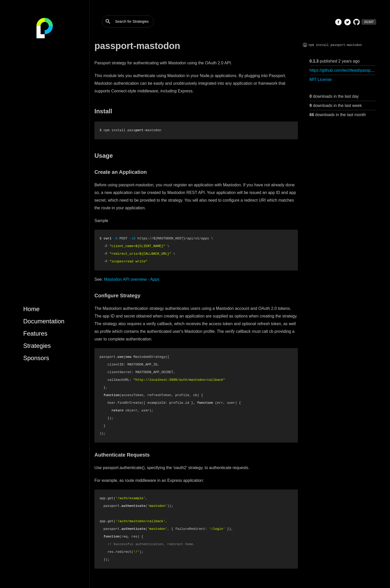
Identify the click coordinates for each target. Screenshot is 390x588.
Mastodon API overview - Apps (132, 279)
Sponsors (36, 358)
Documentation (44, 321)
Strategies (37, 346)
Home (31, 309)
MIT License (321, 79)
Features (35, 333)
